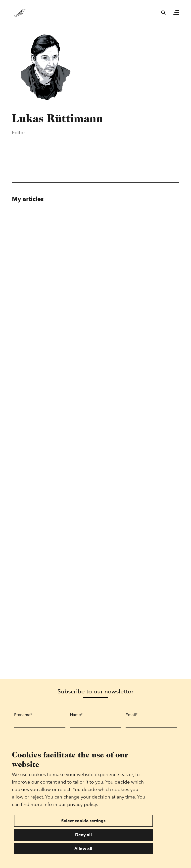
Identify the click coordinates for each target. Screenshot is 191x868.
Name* (76, 715)
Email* (132, 715)
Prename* (23, 715)
